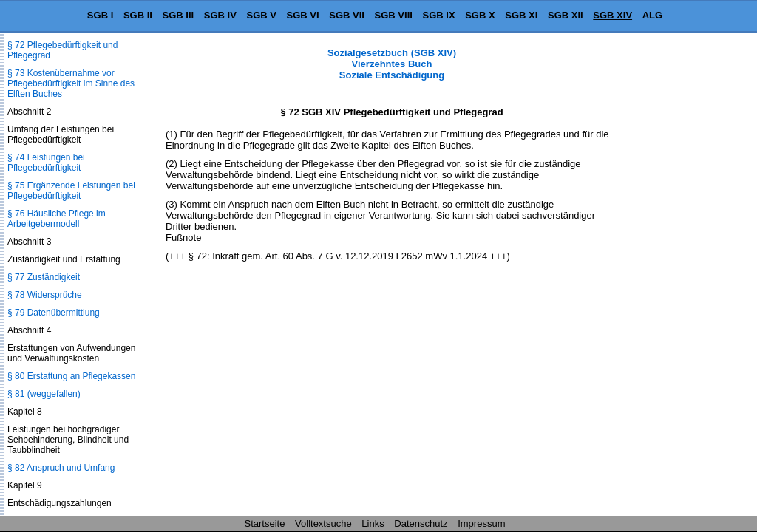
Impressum (481, 524)
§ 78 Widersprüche (45, 295)
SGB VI (303, 15)
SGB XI (521, 15)
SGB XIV (612, 15)
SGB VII (347, 15)
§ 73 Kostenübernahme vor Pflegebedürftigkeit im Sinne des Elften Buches (71, 83)
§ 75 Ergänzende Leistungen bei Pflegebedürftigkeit (71, 191)
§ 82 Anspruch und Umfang (61, 468)
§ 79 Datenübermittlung (54, 313)
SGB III (179, 15)
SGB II (138, 15)
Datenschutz (421, 524)
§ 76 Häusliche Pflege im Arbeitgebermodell (57, 219)
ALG (652, 15)
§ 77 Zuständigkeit (44, 277)
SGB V (261, 15)
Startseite (265, 524)
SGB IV (220, 15)
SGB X (480, 15)
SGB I (100, 15)
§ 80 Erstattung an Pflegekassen (71, 376)
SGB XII (566, 15)
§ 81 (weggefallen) (44, 394)
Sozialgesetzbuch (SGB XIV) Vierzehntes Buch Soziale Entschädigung (392, 64)
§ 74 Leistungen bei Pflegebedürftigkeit (46, 163)
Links (373, 524)
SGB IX (439, 15)
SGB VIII (394, 15)
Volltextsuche (323, 524)
